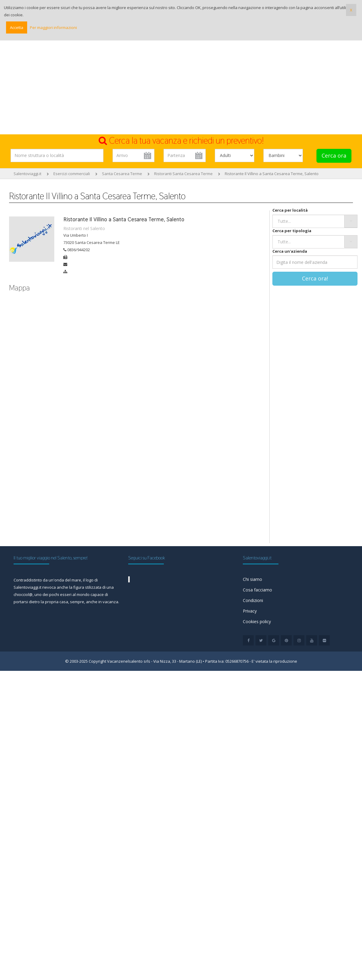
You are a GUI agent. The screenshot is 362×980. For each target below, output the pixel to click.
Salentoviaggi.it (27, 174)
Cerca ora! (315, 278)
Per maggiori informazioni (53, 27)
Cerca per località (290, 210)
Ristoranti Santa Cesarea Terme (183, 174)
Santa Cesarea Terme (122, 174)
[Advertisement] (181, 89)
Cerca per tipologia (292, 231)
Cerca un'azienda (290, 251)
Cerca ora (334, 155)
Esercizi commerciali (72, 174)
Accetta (17, 27)
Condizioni (253, 600)
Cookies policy (257, 621)
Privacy (250, 611)
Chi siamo (252, 579)
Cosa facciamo (257, 590)
